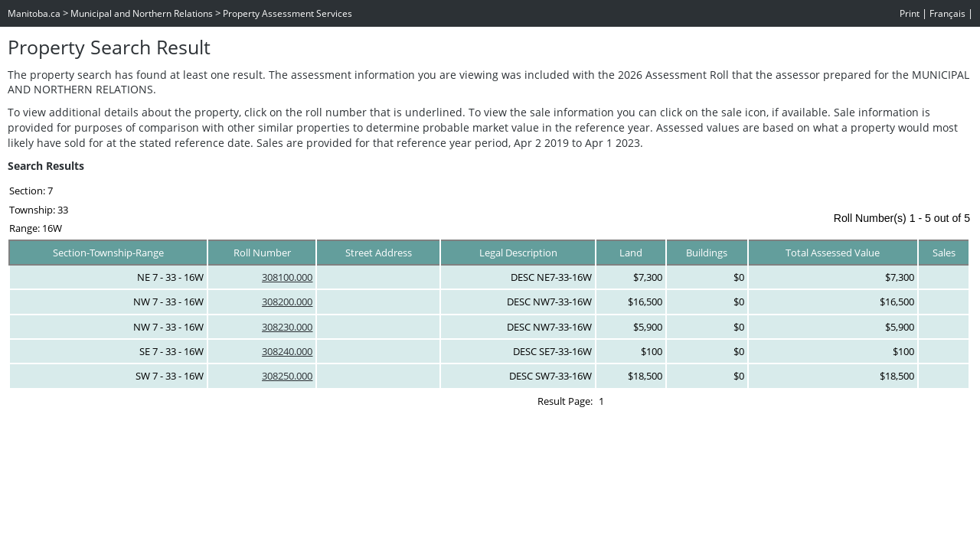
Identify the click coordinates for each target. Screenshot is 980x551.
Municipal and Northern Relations (142, 13)
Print (910, 13)
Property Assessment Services (287, 13)
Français (947, 13)
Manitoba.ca (34, 13)
